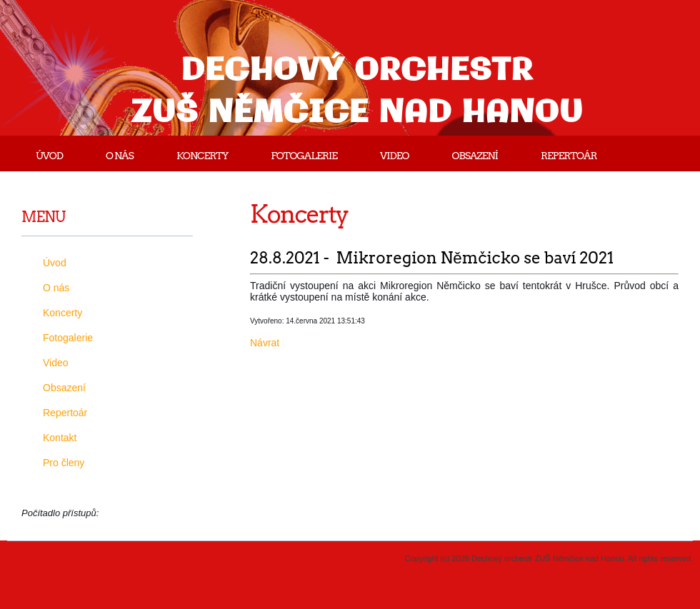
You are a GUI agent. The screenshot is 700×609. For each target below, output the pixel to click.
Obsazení (475, 156)
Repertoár (569, 156)
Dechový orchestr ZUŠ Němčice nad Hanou (357, 92)
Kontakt (60, 438)
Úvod (49, 156)
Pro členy (64, 463)
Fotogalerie (304, 156)
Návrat (265, 343)
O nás (120, 156)
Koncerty (202, 156)
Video (394, 156)
